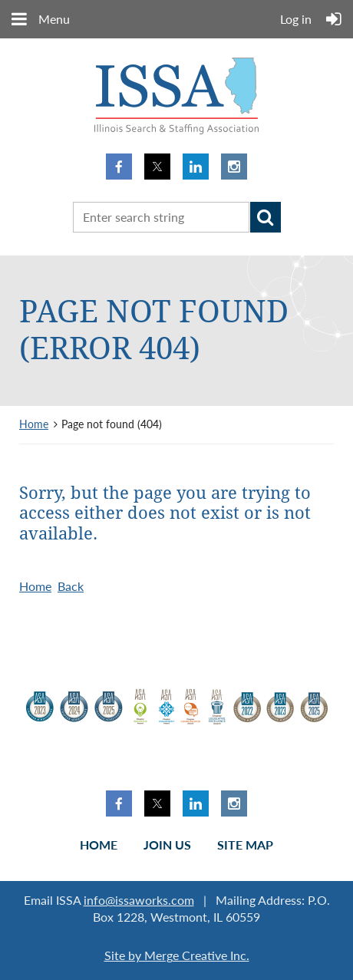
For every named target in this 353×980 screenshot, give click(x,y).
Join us (167, 845)
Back (71, 586)
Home (34, 424)
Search (266, 217)
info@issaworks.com (139, 900)
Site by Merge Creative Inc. (177, 955)
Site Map (245, 845)
